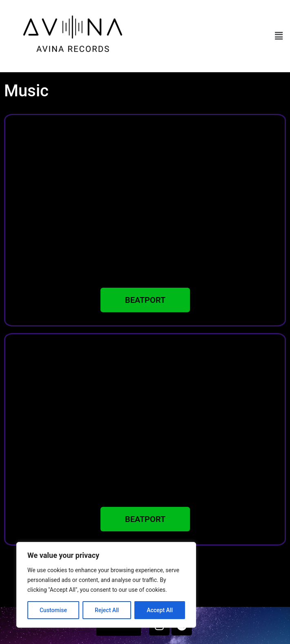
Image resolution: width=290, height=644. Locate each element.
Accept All (160, 610)
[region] (106, 585)
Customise (53, 610)
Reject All (107, 610)
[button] (279, 36)
